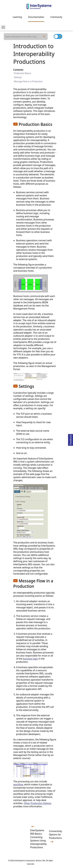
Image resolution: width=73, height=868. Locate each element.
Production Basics (22, 73)
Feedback (71, 439)
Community (56, 17)
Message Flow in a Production (28, 81)
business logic (30, 659)
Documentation (36, 17)
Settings (18, 77)
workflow (18, 785)
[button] (15, 124)
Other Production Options (38, 803)
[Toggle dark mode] (58, 36)
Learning (17, 17)
